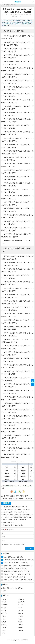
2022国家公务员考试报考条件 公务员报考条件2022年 (17, 517)
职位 (19, 486)
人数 (23, 486)
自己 (4, 599)
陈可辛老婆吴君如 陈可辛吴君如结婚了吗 (17, 496)
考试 (21, 599)
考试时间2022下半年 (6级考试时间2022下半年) (17, 571)
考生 (4, 602)
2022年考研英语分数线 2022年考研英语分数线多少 (16, 509)
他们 (21, 616)
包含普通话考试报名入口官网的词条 (14, 557)
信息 (4, 633)
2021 (30, 486)
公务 (15, 486)
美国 (21, 613)
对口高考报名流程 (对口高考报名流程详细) (15, 568)
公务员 (21, 602)
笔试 (4, 630)
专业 (21, 625)
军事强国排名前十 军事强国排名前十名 (13, 525)
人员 (4, 628)
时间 (21, 630)
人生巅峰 (4, 591)
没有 (21, 608)
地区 (3, 488)
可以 (4, 616)
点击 (21, 628)
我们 (4, 608)
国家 (26, 486)
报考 (4, 622)
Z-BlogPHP (15, 640)
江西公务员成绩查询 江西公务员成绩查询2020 (15, 520)
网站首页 (8, 5)
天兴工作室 (26, 640)
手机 (21, 619)
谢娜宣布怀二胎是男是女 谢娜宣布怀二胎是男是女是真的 (18, 515)
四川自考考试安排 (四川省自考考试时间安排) (16, 563)
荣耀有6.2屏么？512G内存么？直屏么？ (12, 588)
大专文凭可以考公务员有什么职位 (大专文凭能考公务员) (19, 580)
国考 (12, 5)
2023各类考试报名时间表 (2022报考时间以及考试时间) (19, 560)
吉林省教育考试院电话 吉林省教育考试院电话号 (19, 499)
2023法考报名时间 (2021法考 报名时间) (15, 577)
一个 (4, 610)
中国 (4, 613)
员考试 (8, 486)
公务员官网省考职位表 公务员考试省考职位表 (15, 507)
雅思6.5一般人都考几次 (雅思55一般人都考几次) (17, 574)
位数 (12, 486)
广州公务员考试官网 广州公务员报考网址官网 (15, 512)
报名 (4, 625)
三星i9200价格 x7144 (8, 522)
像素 (4, 619)
